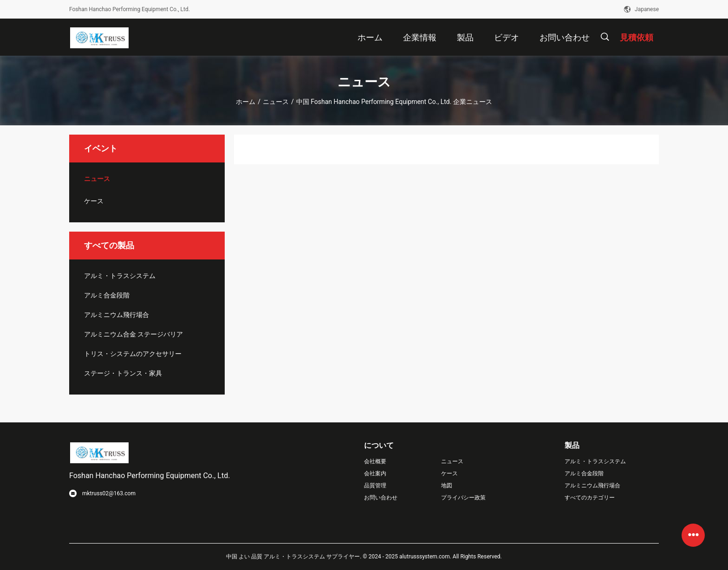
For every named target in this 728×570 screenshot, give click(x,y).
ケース (94, 201)
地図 (447, 486)
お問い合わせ (381, 498)
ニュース (276, 102)
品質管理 (375, 486)
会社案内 (375, 473)
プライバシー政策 (463, 498)
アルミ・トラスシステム (120, 276)
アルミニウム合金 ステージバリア (133, 334)
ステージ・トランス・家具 (123, 373)
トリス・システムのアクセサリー (133, 354)
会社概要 (375, 461)
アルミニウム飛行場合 (117, 315)
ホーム (246, 102)
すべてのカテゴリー (590, 498)
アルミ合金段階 (107, 295)
